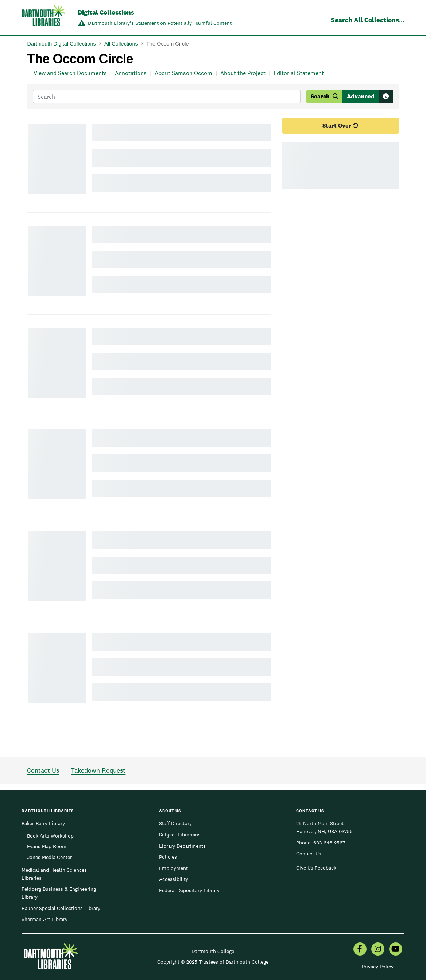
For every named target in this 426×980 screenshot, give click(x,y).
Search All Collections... (368, 20)
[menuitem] (360, 950)
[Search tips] (386, 97)
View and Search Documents (70, 73)
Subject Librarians (180, 835)
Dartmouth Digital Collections (61, 44)
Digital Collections (106, 12)
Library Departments (182, 846)
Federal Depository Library (189, 890)
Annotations (131, 73)
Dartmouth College (213, 951)
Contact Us (43, 770)
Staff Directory (175, 823)
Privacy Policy (378, 967)
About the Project (243, 73)
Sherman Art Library (44, 919)
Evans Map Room (47, 846)
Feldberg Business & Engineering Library (59, 893)
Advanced (361, 96)
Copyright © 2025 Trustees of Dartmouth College (213, 962)
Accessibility (174, 879)
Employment (173, 868)
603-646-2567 (329, 843)
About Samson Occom (183, 73)
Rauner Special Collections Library (61, 908)
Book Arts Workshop (50, 836)
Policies (168, 857)
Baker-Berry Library (43, 823)
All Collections (121, 44)
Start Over (340, 126)
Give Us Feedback (316, 868)
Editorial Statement (299, 73)
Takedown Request (98, 770)
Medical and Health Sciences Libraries (54, 874)
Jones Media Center (49, 857)
